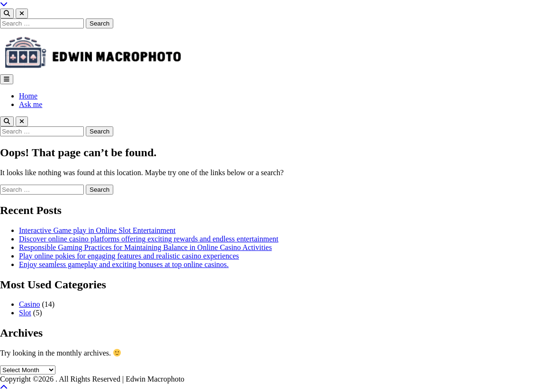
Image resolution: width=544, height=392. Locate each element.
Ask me (31, 104)
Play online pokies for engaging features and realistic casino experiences (129, 256)
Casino (29, 304)
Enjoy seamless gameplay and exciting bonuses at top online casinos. (124, 264)
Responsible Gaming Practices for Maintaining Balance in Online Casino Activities (145, 247)
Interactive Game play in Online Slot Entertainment (97, 230)
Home (28, 96)
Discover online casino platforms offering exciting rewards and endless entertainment (149, 239)
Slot (25, 313)
